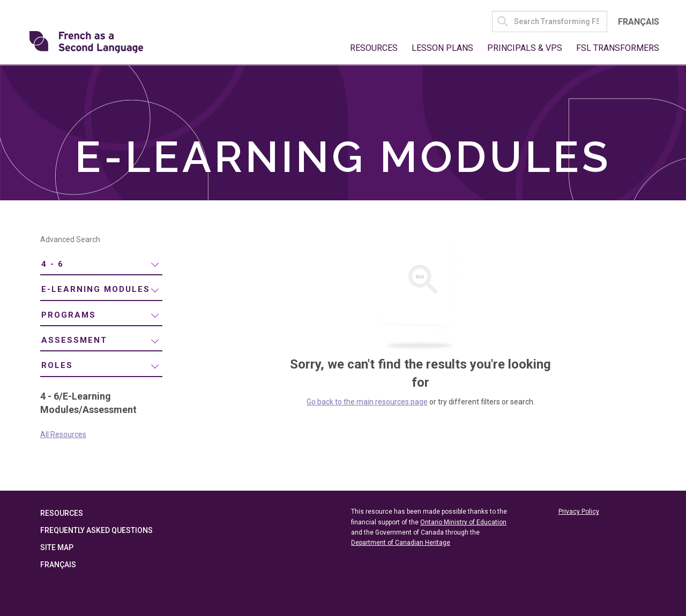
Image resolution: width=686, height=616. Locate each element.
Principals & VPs (525, 48)
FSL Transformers (618, 48)
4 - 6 (53, 264)
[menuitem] (101, 265)
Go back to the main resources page (367, 402)
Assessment (74, 340)
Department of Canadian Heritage (401, 543)
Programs (69, 315)
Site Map (57, 547)
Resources (374, 48)
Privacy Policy (579, 512)
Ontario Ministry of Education (463, 522)
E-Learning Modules (96, 289)
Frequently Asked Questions (96, 530)
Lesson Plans (442, 48)
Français (639, 22)
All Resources (63, 434)
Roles (57, 365)
